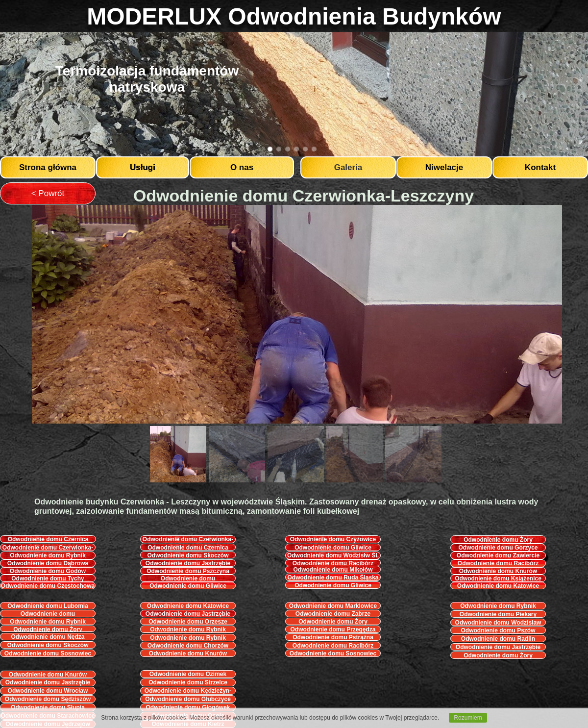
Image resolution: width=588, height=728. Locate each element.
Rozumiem (468, 718)
